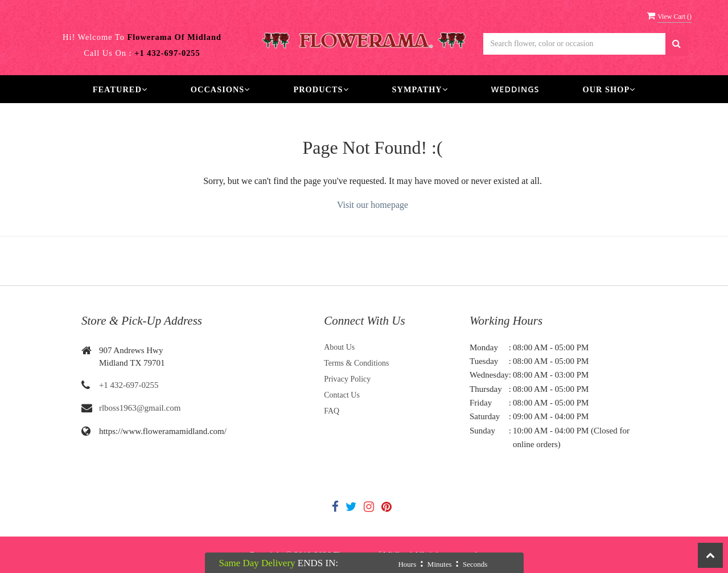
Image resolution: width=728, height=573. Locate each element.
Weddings (515, 89)
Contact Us (342, 395)
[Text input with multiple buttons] (574, 44)
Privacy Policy (347, 379)
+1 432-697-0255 (129, 385)
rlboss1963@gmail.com (140, 408)
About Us (339, 347)
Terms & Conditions (356, 363)
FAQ (332, 411)
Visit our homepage (373, 205)
